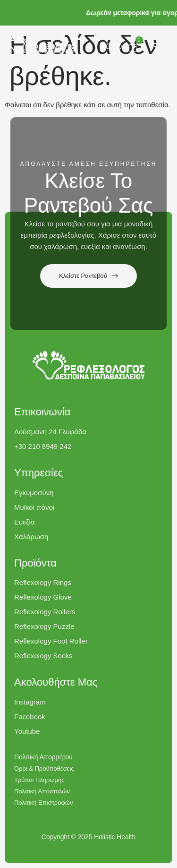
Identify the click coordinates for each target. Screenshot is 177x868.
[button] (161, 47)
